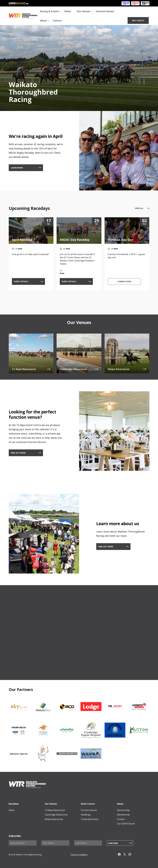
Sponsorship (123, 810)
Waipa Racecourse (54, 819)
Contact (57, 21)
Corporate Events (90, 819)
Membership (123, 815)
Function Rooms (105, 11)
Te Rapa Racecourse (55, 810)
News (68, 11)
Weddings (86, 815)
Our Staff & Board (126, 824)
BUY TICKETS (138, 20)
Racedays (14, 804)
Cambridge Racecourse (56, 815)
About (44, 21)
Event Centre (88, 804)
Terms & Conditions (79, 855)
